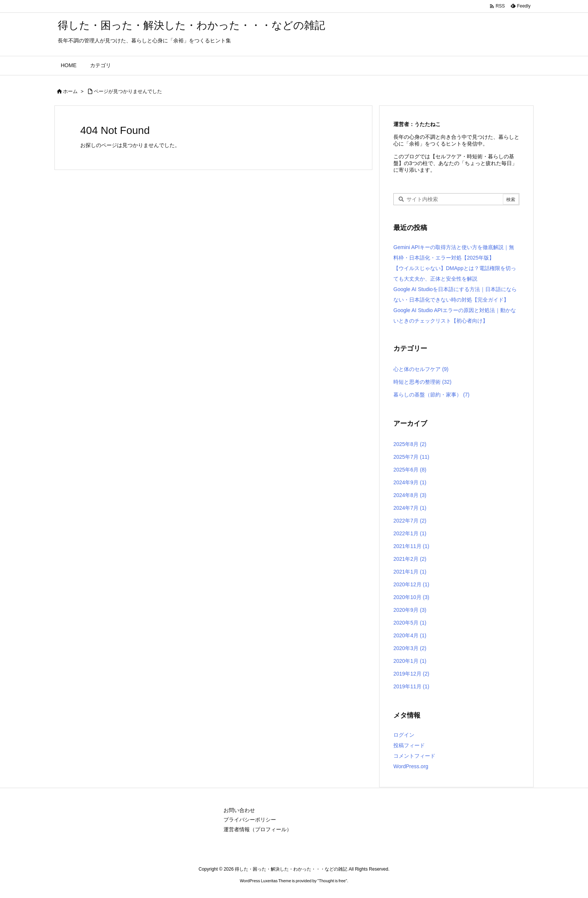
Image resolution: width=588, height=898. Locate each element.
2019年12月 (411, 674)
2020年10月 (411, 597)
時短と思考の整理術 (422, 382)
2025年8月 (410, 444)
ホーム (70, 91)
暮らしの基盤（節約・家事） (431, 395)
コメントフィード (414, 756)
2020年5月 (410, 623)
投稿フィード (409, 745)
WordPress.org (411, 766)
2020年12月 (411, 584)
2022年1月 (410, 533)
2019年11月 (411, 686)
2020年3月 (410, 648)
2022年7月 (410, 521)
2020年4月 (410, 635)
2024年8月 (410, 495)
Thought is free (332, 881)
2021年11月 (411, 546)
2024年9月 (410, 482)
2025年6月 (410, 470)
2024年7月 (410, 508)
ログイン (404, 735)
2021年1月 (410, 572)
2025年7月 (411, 457)
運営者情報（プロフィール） (258, 829)
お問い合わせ (239, 810)
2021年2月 (410, 559)
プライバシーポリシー (250, 820)
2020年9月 (410, 610)
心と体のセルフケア (421, 369)
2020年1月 (410, 661)
